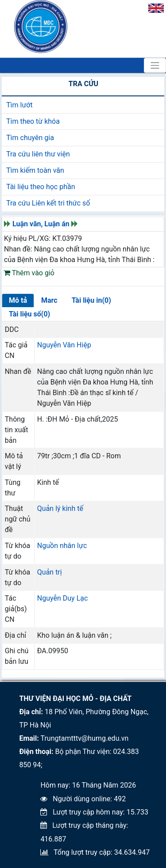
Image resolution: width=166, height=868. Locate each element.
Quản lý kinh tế (60, 508)
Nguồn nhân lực (62, 546)
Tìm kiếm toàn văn (35, 170)
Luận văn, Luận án (41, 224)
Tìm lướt (19, 105)
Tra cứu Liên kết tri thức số (48, 203)
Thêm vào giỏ (29, 273)
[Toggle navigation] (155, 65)
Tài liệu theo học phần (41, 187)
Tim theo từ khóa (33, 121)
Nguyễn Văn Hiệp (64, 345)
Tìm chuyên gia (30, 138)
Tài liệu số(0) (29, 314)
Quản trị (50, 572)
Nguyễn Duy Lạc (63, 598)
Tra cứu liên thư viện (38, 154)
